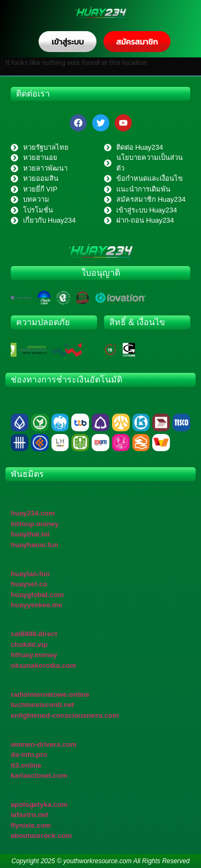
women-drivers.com (44, 744)
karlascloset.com (39, 775)
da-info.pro (29, 755)
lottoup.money (35, 524)
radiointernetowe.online (50, 694)
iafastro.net (29, 815)
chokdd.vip (29, 645)
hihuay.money (34, 655)
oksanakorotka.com (43, 665)
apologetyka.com (39, 804)
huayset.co (29, 584)
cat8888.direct (34, 634)
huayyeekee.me (36, 605)
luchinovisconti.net (42, 705)
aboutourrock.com (41, 836)
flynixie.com (31, 825)
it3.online (26, 765)
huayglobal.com (37, 595)
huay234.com (33, 513)
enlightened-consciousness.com (65, 715)
